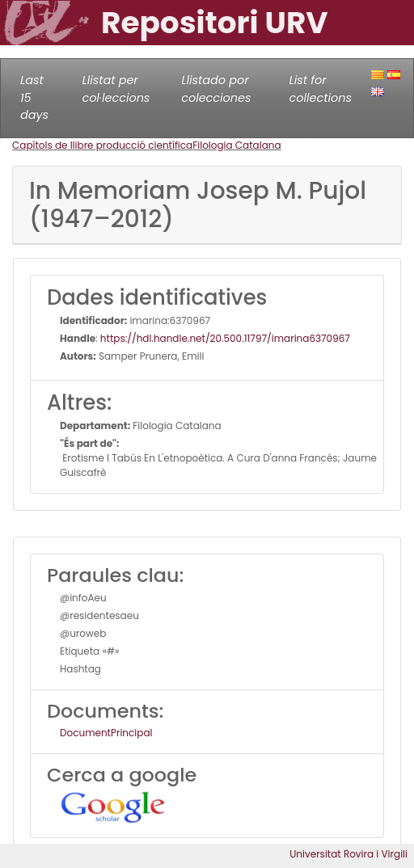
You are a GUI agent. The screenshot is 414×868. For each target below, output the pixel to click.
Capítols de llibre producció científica (102, 145)
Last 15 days (34, 97)
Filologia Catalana (237, 145)
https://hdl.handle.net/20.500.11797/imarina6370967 (225, 338)
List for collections (321, 89)
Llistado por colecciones (216, 89)
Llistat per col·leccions (116, 89)
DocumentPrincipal (106, 733)
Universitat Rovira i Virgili (349, 854)
